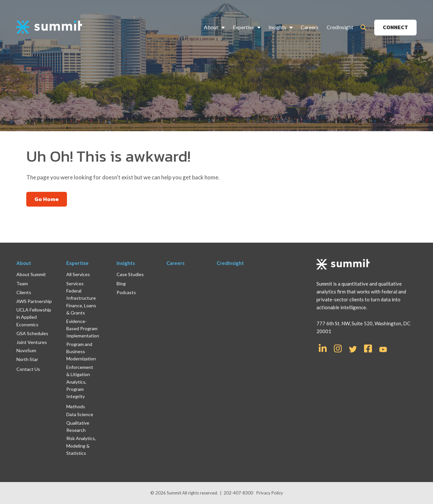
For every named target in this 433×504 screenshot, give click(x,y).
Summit (174, 493)
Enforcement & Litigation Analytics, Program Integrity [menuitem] (80, 382)
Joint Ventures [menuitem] (32, 342)
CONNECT (395, 27)
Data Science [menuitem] (80, 414)
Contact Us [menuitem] (28, 369)
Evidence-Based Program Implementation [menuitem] (83, 329)
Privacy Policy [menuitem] (270, 493)
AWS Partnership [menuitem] (34, 301)
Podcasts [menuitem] (126, 292)
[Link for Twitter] (353, 349)
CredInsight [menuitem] (340, 27)
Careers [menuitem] (310, 27)
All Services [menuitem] (78, 274)
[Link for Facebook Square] (368, 348)
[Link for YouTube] (383, 350)
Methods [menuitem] (76, 406)
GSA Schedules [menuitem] (32, 333)
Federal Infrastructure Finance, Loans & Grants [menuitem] (81, 302)
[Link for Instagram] (338, 348)
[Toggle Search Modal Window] (363, 27)
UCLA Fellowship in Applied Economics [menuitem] (34, 317)
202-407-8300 (238, 493)
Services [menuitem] (75, 283)
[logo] (49, 27)
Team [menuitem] (22, 283)
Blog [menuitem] (121, 283)
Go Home (47, 199)
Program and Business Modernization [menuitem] (81, 352)
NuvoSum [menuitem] (26, 350)
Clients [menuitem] (24, 292)
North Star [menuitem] (27, 359)
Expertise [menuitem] (243, 27)
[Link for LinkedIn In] (323, 348)
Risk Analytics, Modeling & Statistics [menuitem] (81, 446)
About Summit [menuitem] (31, 274)
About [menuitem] (211, 27)
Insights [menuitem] (277, 27)
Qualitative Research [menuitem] (78, 426)
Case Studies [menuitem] (130, 274)
